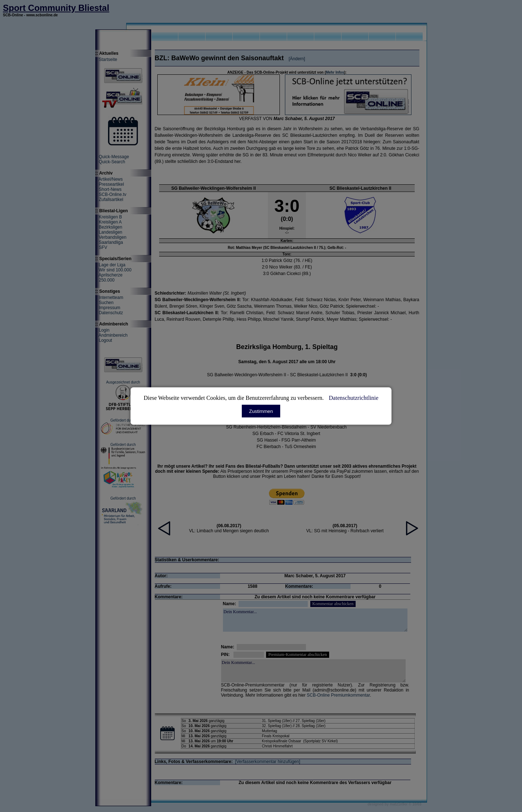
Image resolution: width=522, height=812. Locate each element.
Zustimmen (261, 411)
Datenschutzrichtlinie (354, 398)
